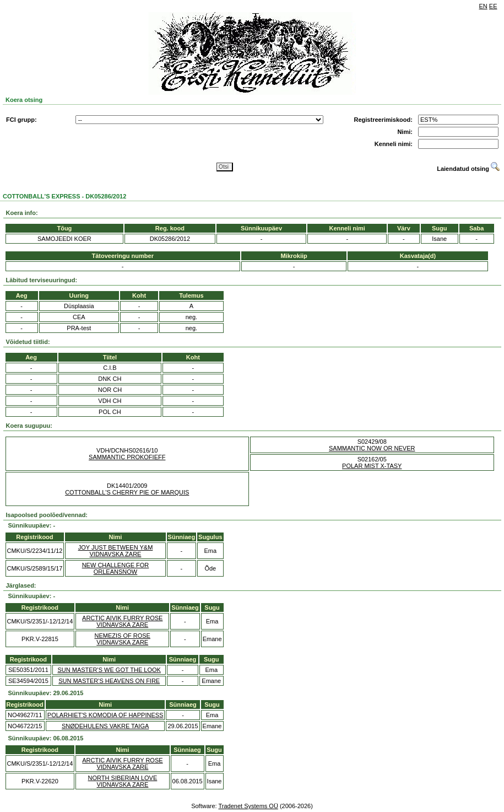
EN (483, 6)
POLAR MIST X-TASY (372, 466)
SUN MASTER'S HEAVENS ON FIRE (109, 681)
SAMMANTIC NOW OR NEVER (372, 448)
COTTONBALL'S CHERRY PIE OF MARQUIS (127, 492)
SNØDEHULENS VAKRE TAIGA (105, 726)
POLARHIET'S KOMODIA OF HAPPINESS (105, 715)
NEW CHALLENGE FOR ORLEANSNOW (116, 568)
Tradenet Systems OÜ (248, 806)
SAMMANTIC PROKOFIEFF (127, 457)
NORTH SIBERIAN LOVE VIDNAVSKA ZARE (123, 781)
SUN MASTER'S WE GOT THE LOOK (109, 670)
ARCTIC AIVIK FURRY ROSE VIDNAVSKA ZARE (122, 621)
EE (493, 6)
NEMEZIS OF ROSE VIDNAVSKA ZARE (123, 639)
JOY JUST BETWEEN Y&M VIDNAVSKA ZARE (116, 551)
